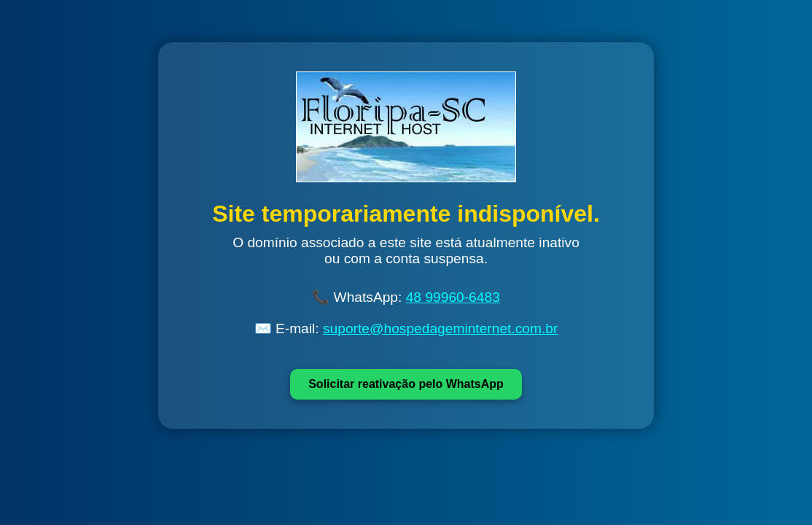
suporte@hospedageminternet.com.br (440, 328)
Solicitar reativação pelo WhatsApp (406, 384)
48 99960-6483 (453, 297)
